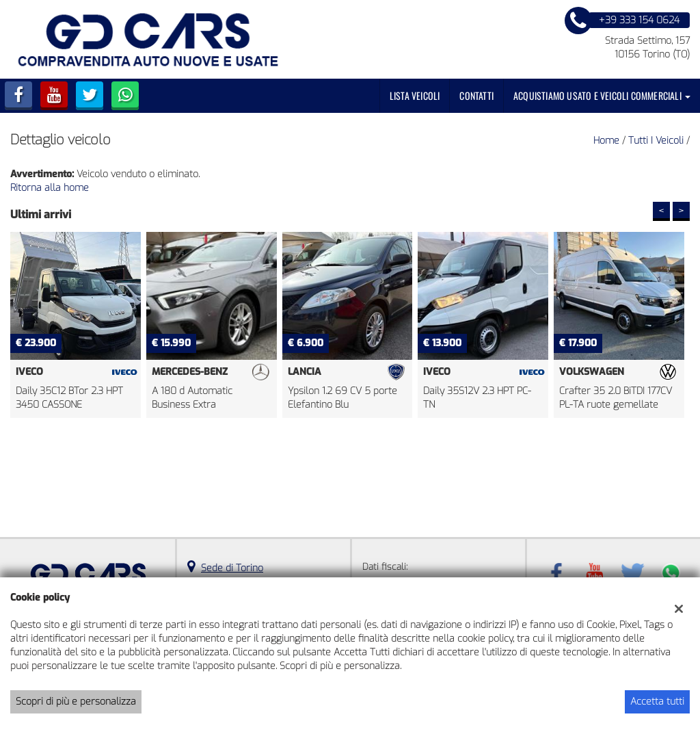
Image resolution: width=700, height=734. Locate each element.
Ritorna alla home (50, 188)
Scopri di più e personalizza (76, 702)
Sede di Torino (232, 568)
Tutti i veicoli (656, 141)
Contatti (476, 95)
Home (606, 141)
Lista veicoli (415, 95)
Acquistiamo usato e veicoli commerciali (602, 95)
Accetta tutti (657, 702)
